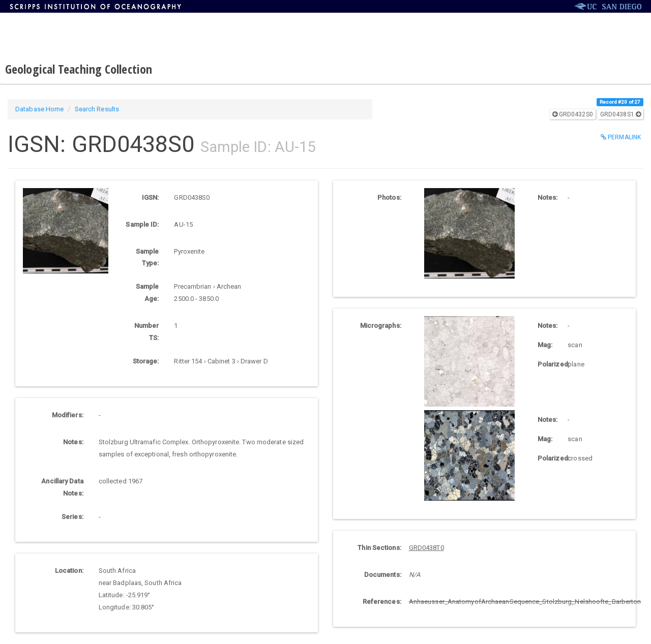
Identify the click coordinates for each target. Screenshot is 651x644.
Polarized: (549, 364)
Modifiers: (68, 415)
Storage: (146, 361)
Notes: (73, 442)
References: (382, 602)
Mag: (545, 345)
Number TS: (147, 332)
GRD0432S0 (573, 114)
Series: (72, 517)
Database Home (39, 109)
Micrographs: (381, 326)
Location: (69, 571)
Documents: (383, 575)
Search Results (97, 109)
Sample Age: (147, 293)
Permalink (621, 137)
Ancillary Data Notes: (62, 487)
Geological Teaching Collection (79, 69)
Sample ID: (142, 224)
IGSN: (151, 197)
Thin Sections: (379, 548)
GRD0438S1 (620, 114)
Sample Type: (147, 257)
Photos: (389, 197)
